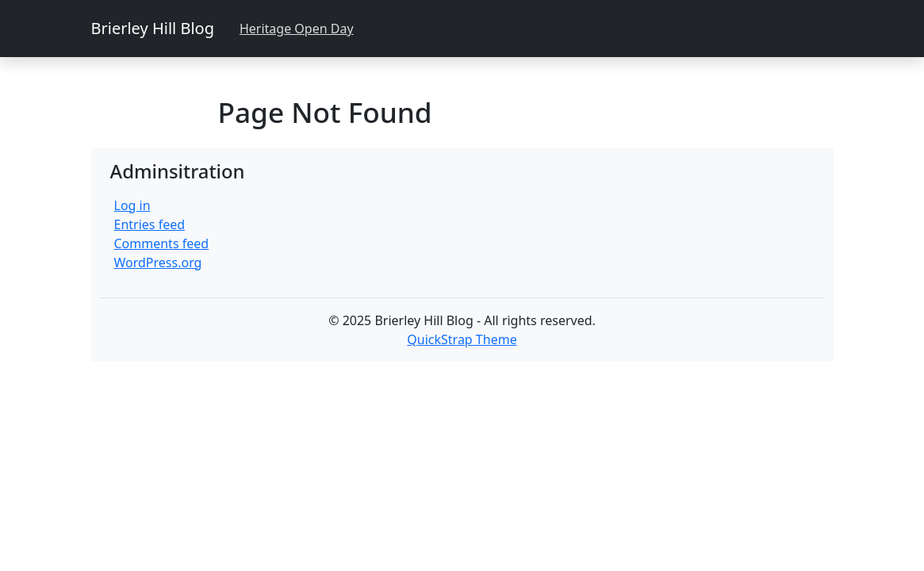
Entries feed (150, 224)
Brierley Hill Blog (153, 28)
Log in (132, 205)
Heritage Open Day (297, 29)
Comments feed (162, 243)
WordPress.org (158, 263)
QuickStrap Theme (462, 339)
